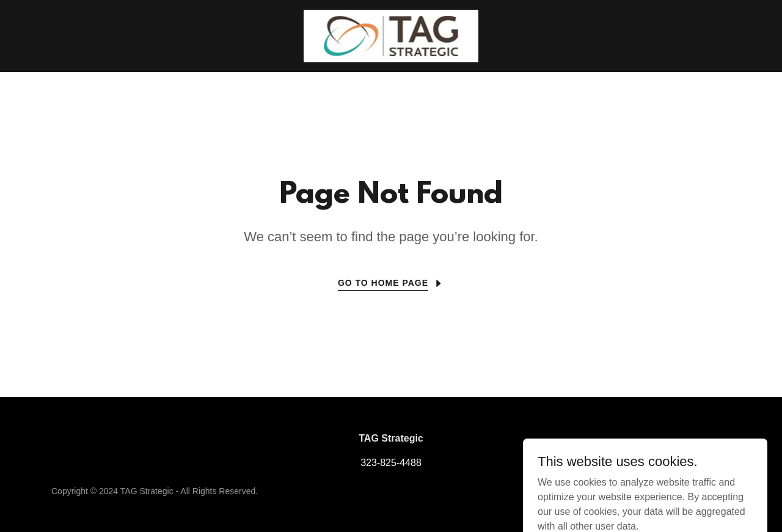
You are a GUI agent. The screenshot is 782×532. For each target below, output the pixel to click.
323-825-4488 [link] (391, 463)
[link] (391, 35)
